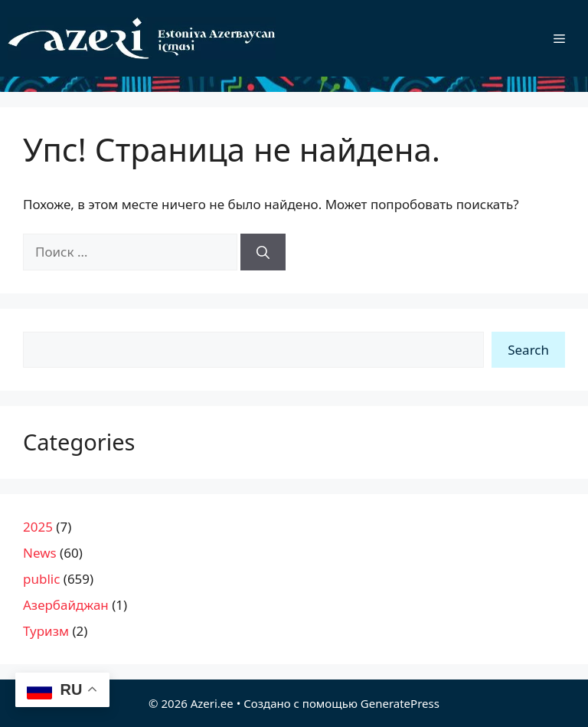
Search (528, 350)
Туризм (46, 631)
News (40, 553)
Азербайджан (66, 605)
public (41, 579)
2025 (38, 527)
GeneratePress (400, 703)
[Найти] (263, 252)
